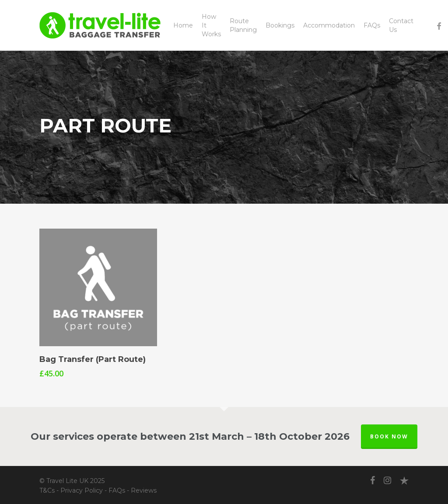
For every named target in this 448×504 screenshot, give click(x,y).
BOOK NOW (389, 436)
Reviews (144, 490)
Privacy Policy (82, 490)
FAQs (117, 490)
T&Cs (47, 490)
